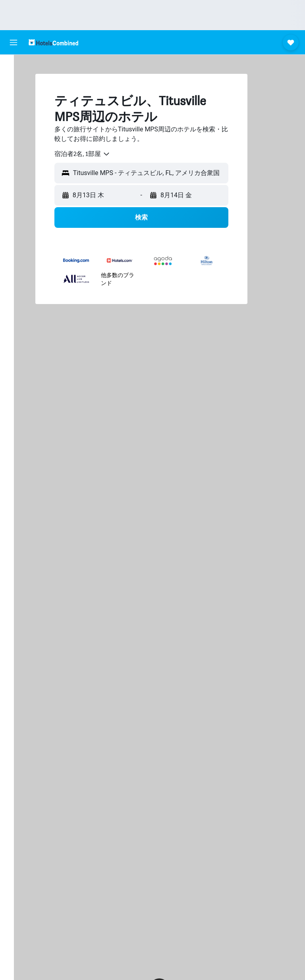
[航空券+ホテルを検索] (14, 117)
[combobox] (96, 154)
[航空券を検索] (14, 67)
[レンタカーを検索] (14, 100)
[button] (14, 42)
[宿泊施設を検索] (14, 83)
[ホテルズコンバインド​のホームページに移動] (53, 42)
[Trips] (14, 156)
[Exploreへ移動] (14, 133)
